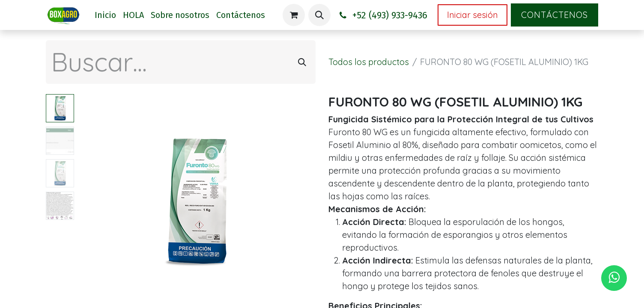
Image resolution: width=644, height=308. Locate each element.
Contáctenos (555, 15)
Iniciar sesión (473, 15)
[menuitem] (105, 15)
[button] (319, 15)
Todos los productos (369, 62)
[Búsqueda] (302, 62)
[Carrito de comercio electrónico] (294, 15)
